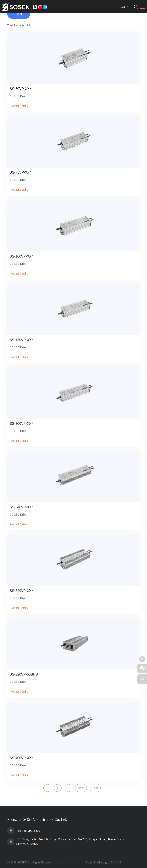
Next (81, 788)
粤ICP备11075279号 (67, 866)
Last (95, 788)
